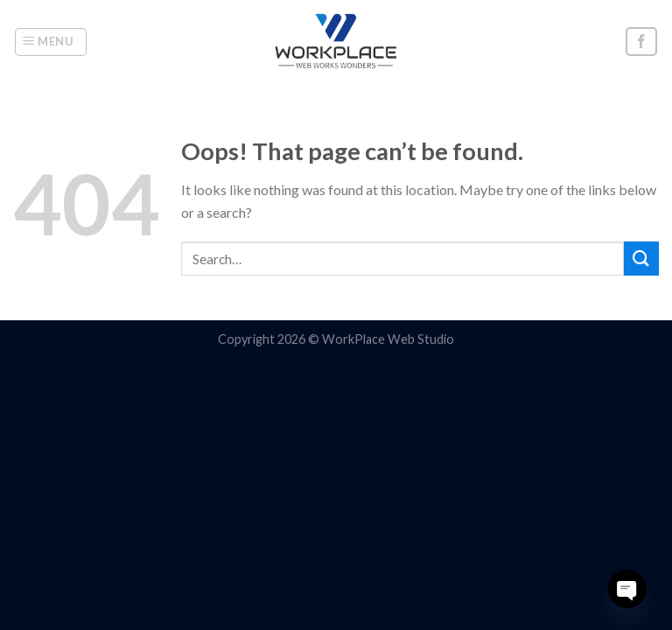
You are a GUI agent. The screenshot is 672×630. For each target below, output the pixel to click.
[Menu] (51, 42)
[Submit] (641, 259)
